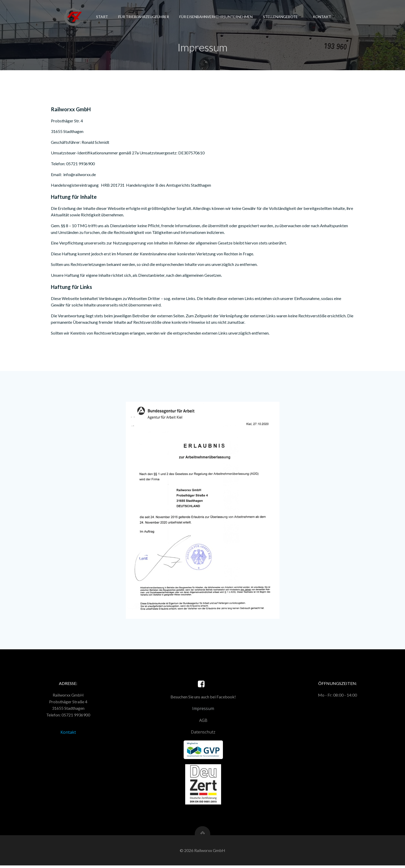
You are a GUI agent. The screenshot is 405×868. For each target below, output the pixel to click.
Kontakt (324, 17)
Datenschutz (203, 734)
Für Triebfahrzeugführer (143, 17)
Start (102, 17)
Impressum (203, 711)
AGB (203, 722)
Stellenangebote (282, 17)
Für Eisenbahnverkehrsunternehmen (216, 17)
